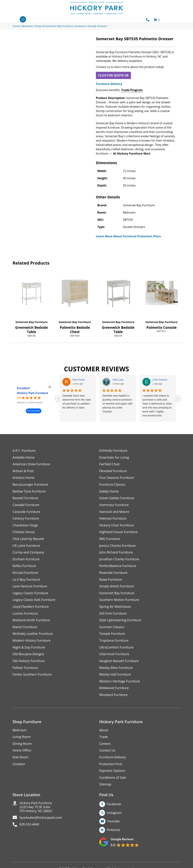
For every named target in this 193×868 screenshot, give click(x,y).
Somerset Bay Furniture (32, 322)
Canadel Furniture (26, 505)
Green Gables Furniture (117, 499)
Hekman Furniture (113, 519)
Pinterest (113, 833)
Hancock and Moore (115, 512)
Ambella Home (24, 457)
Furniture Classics (113, 485)
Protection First (111, 767)
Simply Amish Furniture (117, 588)
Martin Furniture (25, 629)
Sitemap (106, 787)
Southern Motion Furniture (120, 601)
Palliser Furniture (26, 670)
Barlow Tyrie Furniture (30, 492)
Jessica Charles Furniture (118, 547)
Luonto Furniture (25, 615)
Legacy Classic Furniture (31, 595)
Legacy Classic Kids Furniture (34, 601)
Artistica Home (24, 478)
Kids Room (21, 760)
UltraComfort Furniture (117, 649)
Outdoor (19, 767)
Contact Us (108, 753)
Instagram (114, 816)
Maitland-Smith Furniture (32, 622)
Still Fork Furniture (113, 615)
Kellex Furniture (25, 567)
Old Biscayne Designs (29, 656)
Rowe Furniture (111, 581)
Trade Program (132, 90)
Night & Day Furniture (29, 649)
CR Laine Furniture (27, 547)
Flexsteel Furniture (113, 471)
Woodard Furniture (114, 697)
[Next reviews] (177, 398)
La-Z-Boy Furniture (27, 581)
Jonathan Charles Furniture (120, 560)
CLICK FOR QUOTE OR (113, 75)
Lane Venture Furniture (30, 588)
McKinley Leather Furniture (33, 636)
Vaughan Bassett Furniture (119, 663)
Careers (105, 746)
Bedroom (20, 733)
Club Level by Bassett (29, 540)
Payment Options (112, 774)
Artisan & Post (23, 471)
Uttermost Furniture (115, 656)
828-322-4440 (30, 828)
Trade (104, 740)
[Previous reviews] (58, 398)
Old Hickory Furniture (29, 663)
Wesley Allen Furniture (116, 670)
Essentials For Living (114, 457)
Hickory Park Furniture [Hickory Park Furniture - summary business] (33, 393)
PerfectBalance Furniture (118, 567)
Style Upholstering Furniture (121, 622)
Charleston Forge (26, 526)
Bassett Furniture (26, 499)
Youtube (114, 825)
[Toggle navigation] (23, 19)
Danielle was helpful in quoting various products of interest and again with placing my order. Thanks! (117, 404)
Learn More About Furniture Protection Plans (128, 236)
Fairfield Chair (110, 464)
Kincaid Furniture (26, 574)
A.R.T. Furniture (24, 451)
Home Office (22, 753)
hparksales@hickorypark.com (42, 822)
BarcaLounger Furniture (31, 485)
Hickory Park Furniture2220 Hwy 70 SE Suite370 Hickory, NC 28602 (37, 811)
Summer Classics (112, 629)
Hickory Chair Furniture (117, 526)
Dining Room (22, 746)
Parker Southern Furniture (32, 677)
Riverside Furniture (114, 574)
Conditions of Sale (113, 781)
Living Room (22, 740)
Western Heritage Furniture (120, 684)
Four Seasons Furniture (117, 478)
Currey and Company (29, 553)
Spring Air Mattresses (115, 608)
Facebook (114, 807)
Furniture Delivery (109, 84)
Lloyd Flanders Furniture (31, 608)
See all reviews (33, 411)
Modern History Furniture (32, 642)
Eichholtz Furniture (114, 451)
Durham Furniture (26, 560)
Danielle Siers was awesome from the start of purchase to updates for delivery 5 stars (77, 402)
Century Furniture (26, 519)
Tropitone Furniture (114, 642)
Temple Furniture (112, 636)
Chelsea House (24, 533)
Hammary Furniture (114, 505)
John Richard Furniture (116, 553)
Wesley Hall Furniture (115, 677)
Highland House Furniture (119, 533)
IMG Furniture (110, 540)
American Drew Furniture (32, 464)
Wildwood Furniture (114, 690)
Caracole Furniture (27, 512)
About (104, 733)
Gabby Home (109, 492)
